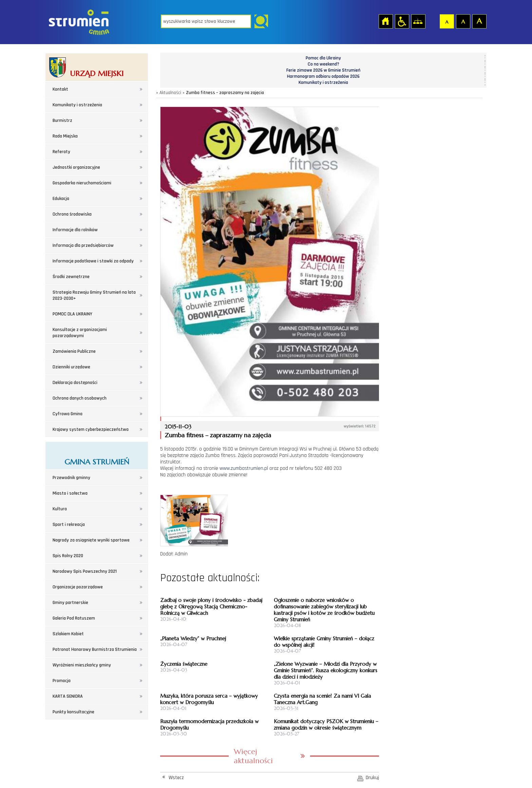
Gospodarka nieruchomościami (82, 183)
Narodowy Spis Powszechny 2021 (85, 571)
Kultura (60, 509)
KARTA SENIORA (68, 696)
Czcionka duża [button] (479, 21)
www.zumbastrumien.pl (244, 468)
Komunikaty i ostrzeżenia (77, 105)
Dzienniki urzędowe (71, 367)
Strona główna (385, 21)
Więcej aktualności (253, 756)
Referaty (61, 152)
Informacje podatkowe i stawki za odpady (93, 261)
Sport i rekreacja (69, 525)
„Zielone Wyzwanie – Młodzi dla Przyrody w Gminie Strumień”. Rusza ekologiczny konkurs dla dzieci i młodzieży (326, 670)
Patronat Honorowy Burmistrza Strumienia (95, 649)
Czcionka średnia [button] (463, 21)
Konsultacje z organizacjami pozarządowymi (80, 333)
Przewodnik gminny (71, 478)
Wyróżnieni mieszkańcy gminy (82, 665)
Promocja (62, 681)
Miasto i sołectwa (70, 493)
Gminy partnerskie (70, 603)
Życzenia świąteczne (184, 664)
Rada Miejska (65, 136)
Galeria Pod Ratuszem (74, 618)
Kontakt (60, 89)
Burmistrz (62, 121)
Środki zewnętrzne (71, 277)
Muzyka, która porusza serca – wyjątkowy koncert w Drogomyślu (209, 699)
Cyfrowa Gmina (68, 414)
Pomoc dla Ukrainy (323, 58)
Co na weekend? (324, 64)
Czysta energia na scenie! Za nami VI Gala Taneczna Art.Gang (322, 699)
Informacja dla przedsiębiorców (83, 245)
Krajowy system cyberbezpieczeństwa (91, 429)
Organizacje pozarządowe (78, 587)
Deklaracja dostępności (75, 383)
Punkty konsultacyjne (73, 712)
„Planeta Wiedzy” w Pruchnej (193, 638)
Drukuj (372, 778)
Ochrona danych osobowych (80, 398)
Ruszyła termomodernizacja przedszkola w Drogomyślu (209, 725)
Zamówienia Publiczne (74, 351)
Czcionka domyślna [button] (446, 21)
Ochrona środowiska (72, 214)
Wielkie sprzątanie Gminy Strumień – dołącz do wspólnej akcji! (324, 642)
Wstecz (176, 778)
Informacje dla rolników (75, 230)
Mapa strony (418, 21)
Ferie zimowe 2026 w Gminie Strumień (323, 70)
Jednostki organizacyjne (76, 167)
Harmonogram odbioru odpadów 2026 (323, 76)
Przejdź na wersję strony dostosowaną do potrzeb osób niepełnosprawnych (402, 21)
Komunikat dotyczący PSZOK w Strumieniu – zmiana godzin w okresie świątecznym (326, 725)
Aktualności (170, 93)
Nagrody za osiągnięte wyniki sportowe (91, 540)
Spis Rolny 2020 (68, 556)
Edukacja (61, 199)
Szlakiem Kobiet (68, 634)
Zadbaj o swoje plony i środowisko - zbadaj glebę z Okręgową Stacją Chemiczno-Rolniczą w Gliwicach (211, 607)
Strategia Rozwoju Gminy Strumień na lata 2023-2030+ (94, 295)
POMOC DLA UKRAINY (72, 314)
